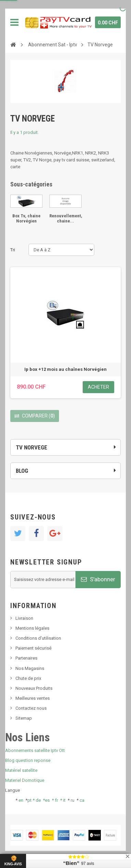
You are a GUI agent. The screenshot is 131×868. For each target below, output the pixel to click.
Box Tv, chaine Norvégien (26, 218)
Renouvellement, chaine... (66, 218)
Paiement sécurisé (33, 648)
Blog (22, 471)
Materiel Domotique (25, 780)
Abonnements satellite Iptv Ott (35, 750)
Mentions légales (32, 628)
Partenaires (26, 658)
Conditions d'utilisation (38, 638)
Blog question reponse (28, 760)
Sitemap (24, 718)
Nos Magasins (30, 668)
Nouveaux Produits (34, 688)
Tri (13, 250)
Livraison (24, 618)
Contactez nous (31, 708)
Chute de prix (28, 678)
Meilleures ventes (33, 698)
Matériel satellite (21, 770)
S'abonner (98, 579)
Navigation (14, 22)
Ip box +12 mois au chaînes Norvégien (65, 369)
